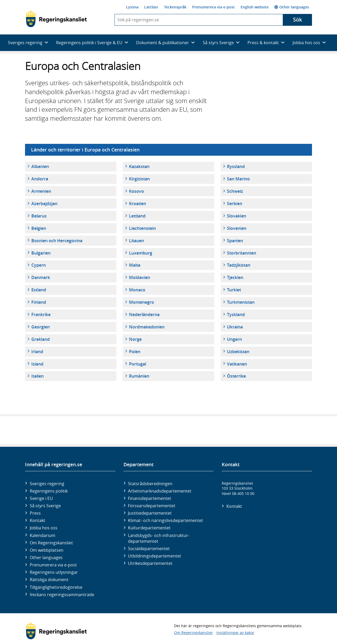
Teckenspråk (175, 7)
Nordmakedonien (147, 327)
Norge (135, 339)
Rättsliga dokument (49, 580)
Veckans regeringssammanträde (62, 595)
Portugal (138, 364)
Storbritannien (242, 253)
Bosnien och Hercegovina (57, 241)
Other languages (292, 7)
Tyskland (236, 315)
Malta (135, 265)
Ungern (234, 339)
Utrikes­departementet (150, 563)
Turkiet (234, 290)
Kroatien (138, 204)
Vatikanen (237, 364)
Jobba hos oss (44, 528)
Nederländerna (144, 315)
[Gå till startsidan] (56, 19)
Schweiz (235, 191)
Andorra (40, 179)
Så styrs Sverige (45, 506)
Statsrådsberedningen (150, 484)
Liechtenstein (142, 228)
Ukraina (235, 327)
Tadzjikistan (239, 265)
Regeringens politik (49, 491)
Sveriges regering (47, 484)
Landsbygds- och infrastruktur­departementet (159, 538)
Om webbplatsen (47, 550)
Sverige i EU (41, 498)
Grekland (41, 339)
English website (255, 7)
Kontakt (38, 520)
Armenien (41, 191)
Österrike (236, 376)
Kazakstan (139, 166)
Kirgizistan (139, 179)
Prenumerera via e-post (214, 7)
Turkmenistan (241, 302)
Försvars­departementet (152, 506)
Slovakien (237, 216)
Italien (38, 376)
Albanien (40, 166)
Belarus (39, 216)
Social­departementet (149, 549)
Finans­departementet (150, 498)
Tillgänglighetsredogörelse (56, 587)
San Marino (238, 179)
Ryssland (236, 166)
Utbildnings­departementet (155, 556)
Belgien (39, 228)
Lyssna (132, 7)
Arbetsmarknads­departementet (160, 491)
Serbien (235, 204)
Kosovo (137, 191)
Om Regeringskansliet (51, 543)
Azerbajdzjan (44, 204)
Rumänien (139, 376)
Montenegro (142, 302)
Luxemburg (141, 253)
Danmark (41, 277)
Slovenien (237, 228)
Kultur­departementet (149, 528)
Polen (135, 352)
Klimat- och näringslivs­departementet (165, 520)
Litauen (137, 241)
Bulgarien (41, 253)
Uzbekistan (238, 352)
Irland (37, 352)
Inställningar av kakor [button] (235, 633)
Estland (39, 290)
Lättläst (151, 7)
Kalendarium (43, 535)
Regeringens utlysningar (54, 572)
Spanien (235, 241)
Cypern (39, 265)
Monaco (137, 290)
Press (35, 513)
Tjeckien (235, 277)
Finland (39, 302)
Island (37, 364)
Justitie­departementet (150, 513)
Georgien (41, 327)
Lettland (137, 216)
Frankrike (41, 315)
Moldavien (140, 277)
